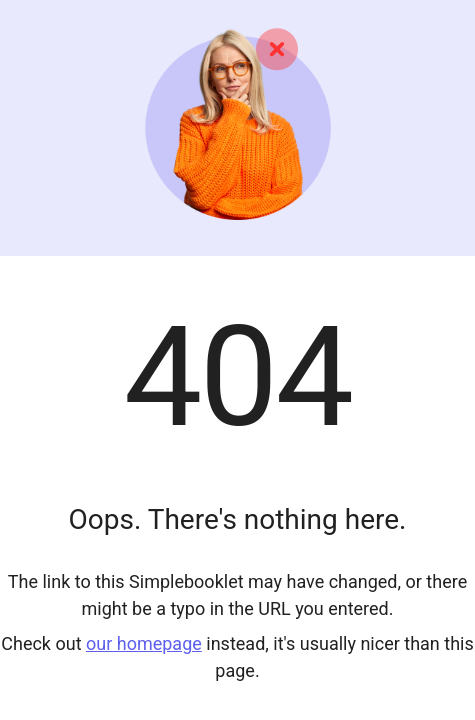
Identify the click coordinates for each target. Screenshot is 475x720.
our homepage (144, 643)
